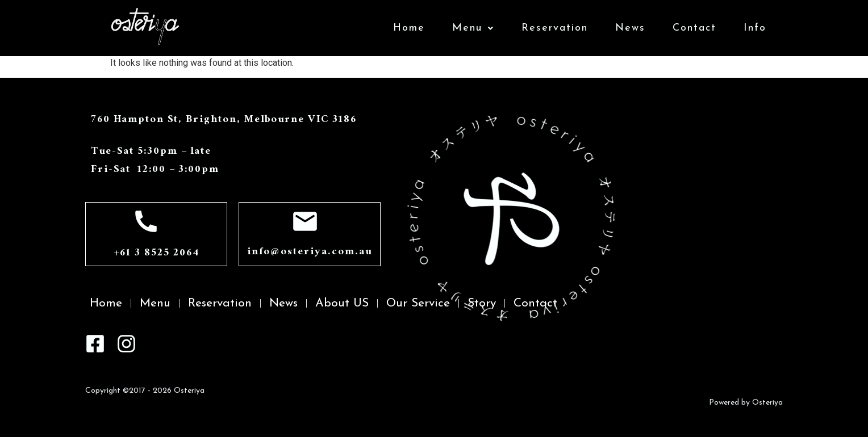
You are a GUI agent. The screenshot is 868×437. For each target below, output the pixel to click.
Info (755, 28)
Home (409, 28)
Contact (694, 28)
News (630, 28)
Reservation (555, 28)
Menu (473, 28)
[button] (473, 28)
